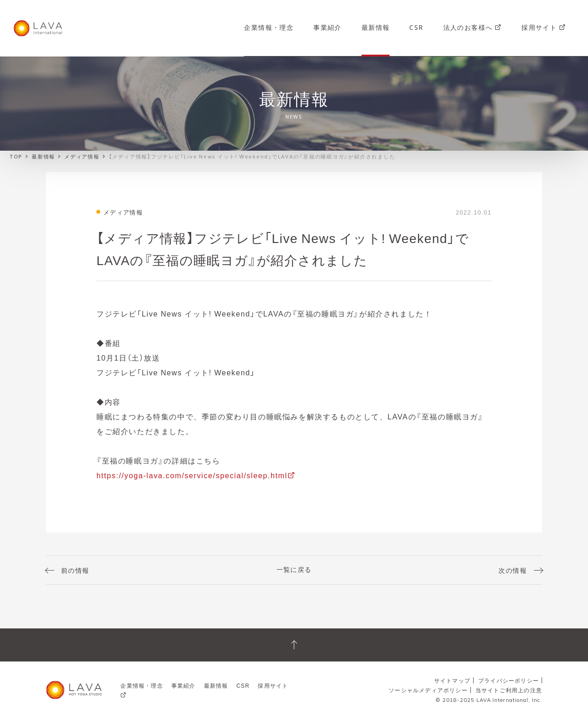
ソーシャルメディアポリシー (428, 690)
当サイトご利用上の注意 (509, 690)
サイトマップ (452, 680)
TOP (16, 156)
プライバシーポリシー (509, 680)
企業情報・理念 (269, 27)
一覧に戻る (294, 569)
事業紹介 (328, 27)
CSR (416, 27)
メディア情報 (82, 156)
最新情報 (376, 27)
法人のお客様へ (473, 27)
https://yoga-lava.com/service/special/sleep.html (192, 475)
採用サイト (544, 27)
